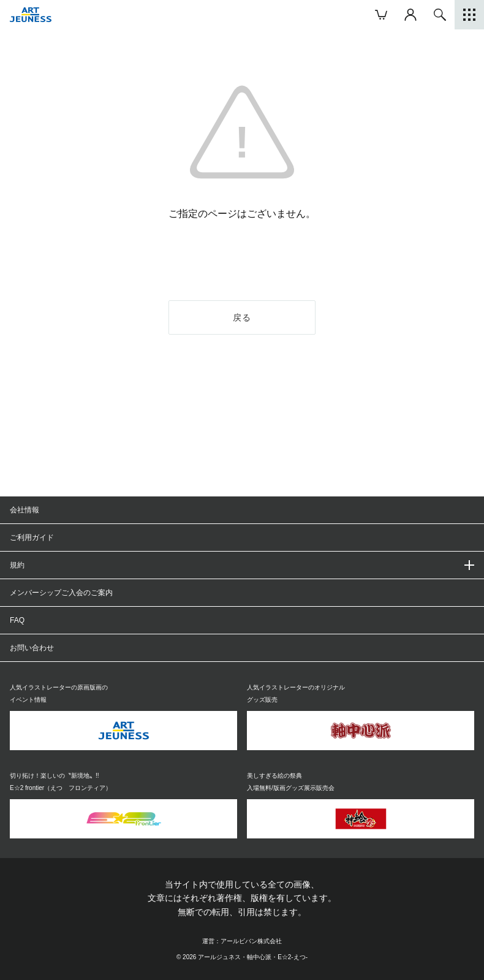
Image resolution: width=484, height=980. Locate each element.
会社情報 (25, 510)
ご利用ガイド (32, 537)
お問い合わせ (32, 648)
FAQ (17, 620)
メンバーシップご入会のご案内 (61, 593)
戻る (242, 317)
